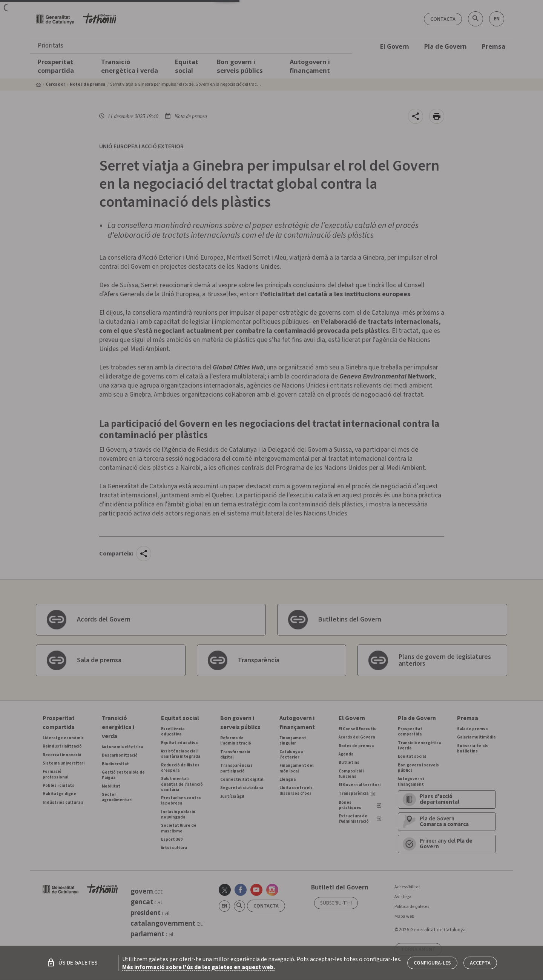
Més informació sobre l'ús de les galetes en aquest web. (199, 967)
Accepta (480, 963)
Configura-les (432, 963)
